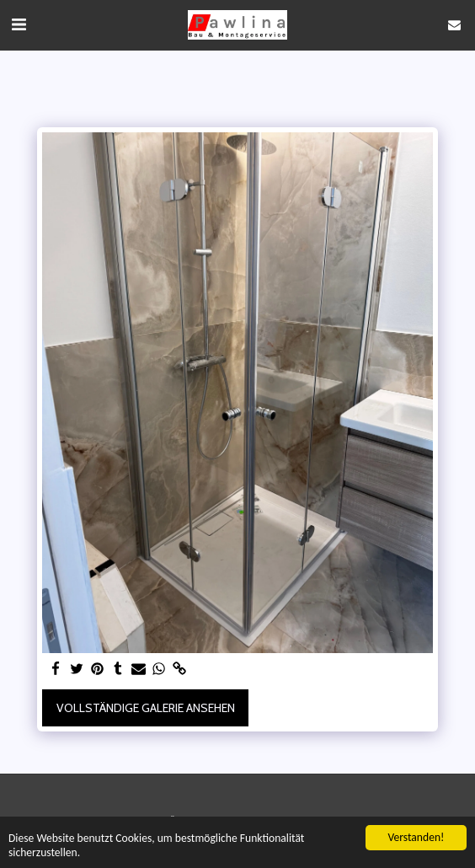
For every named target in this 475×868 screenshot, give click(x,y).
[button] (19, 24)
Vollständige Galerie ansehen (146, 708)
